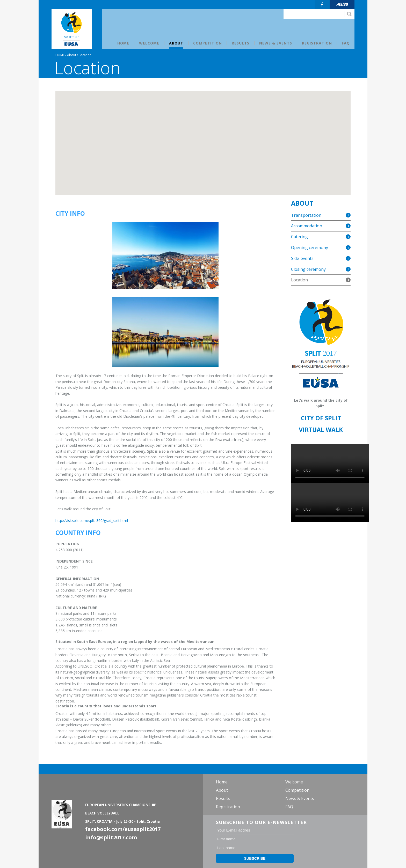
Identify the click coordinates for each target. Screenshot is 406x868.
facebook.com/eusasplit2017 (123, 829)
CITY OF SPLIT (321, 418)
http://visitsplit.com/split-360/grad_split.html (92, 521)
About (72, 55)
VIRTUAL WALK (321, 430)
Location (85, 55)
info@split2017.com (111, 837)
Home (60, 55)
